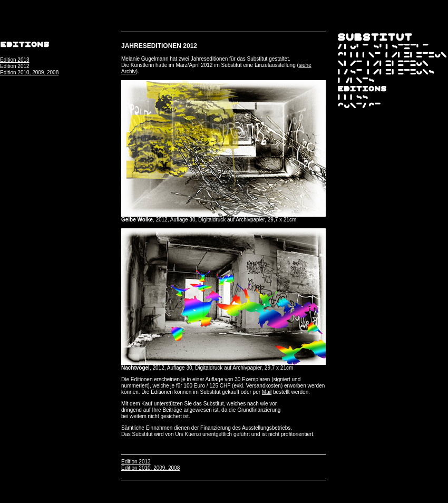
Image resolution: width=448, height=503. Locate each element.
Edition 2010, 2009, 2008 (29, 72)
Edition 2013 (15, 60)
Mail (267, 392)
